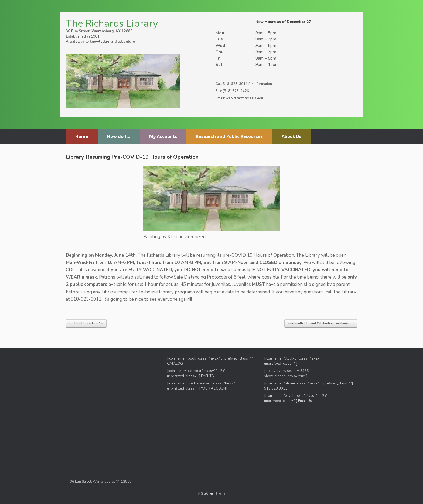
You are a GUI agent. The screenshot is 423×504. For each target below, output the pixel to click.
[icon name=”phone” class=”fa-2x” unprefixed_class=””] (308, 383)
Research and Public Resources (229, 136)
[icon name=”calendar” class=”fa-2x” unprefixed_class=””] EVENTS (196, 374)
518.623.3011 (276, 388)
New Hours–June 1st (86, 324)
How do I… (119, 136)
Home (82, 136)
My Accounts (163, 136)
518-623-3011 (235, 84)
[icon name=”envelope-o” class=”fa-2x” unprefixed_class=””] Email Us (296, 398)
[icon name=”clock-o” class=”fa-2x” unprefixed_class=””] (292, 361)
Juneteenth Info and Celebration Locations (321, 324)
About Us (291, 136)
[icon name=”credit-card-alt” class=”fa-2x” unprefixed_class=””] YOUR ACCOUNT (201, 386)
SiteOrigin (208, 493)
